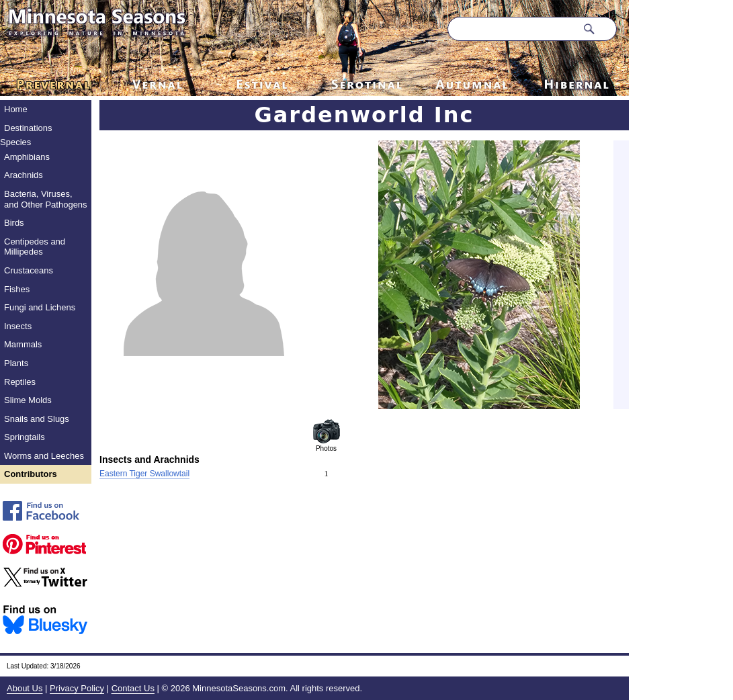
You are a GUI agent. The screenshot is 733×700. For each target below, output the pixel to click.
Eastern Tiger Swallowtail (144, 474)
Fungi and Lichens (40, 307)
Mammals (23, 344)
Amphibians (27, 157)
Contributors (31, 474)
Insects (18, 326)
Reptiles (20, 382)
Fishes (17, 289)
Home (16, 109)
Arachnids (24, 175)
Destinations (28, 128)
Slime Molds (28, 400)
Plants (16, 363)
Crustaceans (29, 270)
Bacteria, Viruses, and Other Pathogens (46, 199)
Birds (14, 223)
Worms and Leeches (44, 456)
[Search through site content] (512, 29)
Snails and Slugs (37, 419)
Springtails (25, 437)
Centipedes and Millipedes (35, 247)
